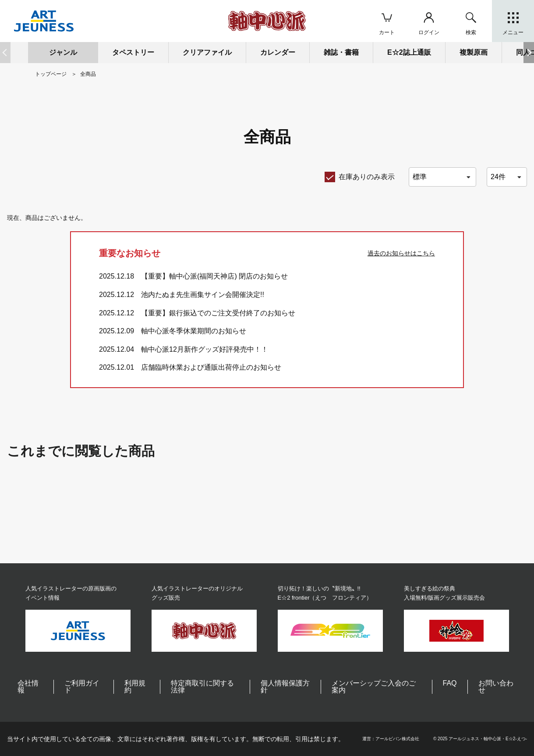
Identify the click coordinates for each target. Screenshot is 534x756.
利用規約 (135, 687)
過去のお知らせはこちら (401, 253)
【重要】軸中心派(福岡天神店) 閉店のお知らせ (214, 276)
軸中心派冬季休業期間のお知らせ (194, 331)
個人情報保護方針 (285, 687)
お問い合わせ (496, 687)
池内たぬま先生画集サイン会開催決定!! (203, 295)
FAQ (450, 683)
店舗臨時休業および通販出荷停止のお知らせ (211, 367)
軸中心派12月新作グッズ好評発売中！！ (205, 349)
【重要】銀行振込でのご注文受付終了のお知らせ (218, 313)
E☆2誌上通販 (409, 52)
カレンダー (278, 52)
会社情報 (28, 687)
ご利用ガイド (82, 687)
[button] (529, 53)
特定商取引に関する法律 (202, 687)
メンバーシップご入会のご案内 (374, 687)
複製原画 (474, 52)
